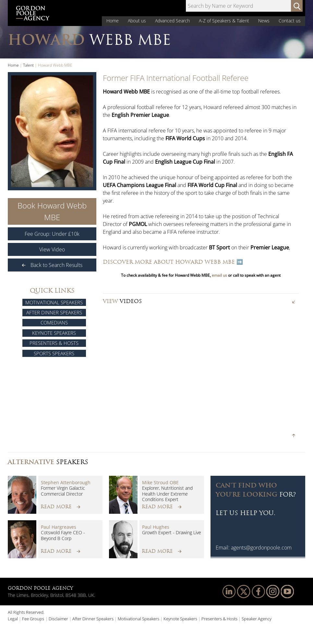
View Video (52, 249)
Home (113, 21)
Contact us (290, 21)
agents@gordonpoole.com (261, 548)
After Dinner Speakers (54, 312)
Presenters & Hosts (54, 343)
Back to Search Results (52, 265)
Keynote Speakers (54, 333)
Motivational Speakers (54, 302)
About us (137, 21)
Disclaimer (58, 619)
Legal (13, 619)
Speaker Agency (257, 619)
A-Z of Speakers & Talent (224, 21)
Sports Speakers (54, 353)
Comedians (54, 322)
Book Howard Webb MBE (52, 211)
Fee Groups (33, 619)
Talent (28, 65)
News (264, 21)
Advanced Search (172, 21)
